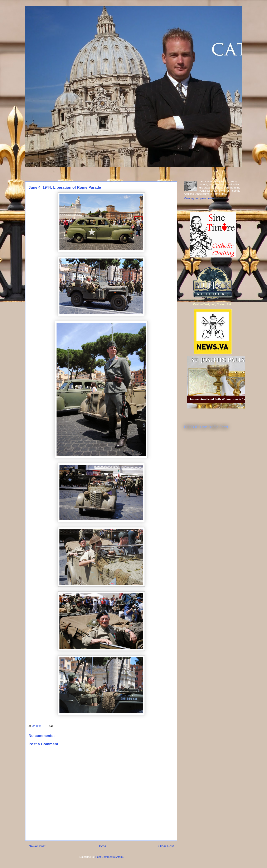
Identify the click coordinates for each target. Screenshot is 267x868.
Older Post (166, 846)
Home (102, 846)
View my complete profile (199, 198)
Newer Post (37, 846)
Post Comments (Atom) (109, 857)
